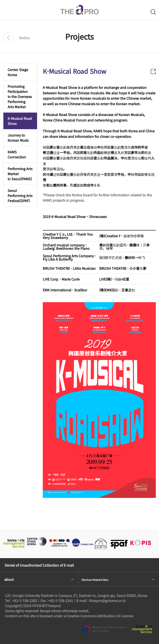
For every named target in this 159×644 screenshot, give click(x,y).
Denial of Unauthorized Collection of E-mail (39, 565)
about (9, 579)
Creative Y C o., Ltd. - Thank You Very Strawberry (68, 236)
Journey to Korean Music (18, 138)
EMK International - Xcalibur (65, 290)
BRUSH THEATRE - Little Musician (69, 268)
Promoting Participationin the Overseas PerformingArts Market (20, 96)
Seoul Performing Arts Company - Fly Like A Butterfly (69, 257)
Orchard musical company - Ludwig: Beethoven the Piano (66, 247)
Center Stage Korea (18, 72)
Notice (24, 38)
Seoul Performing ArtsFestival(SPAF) (20, 196)
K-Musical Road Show (20, 121)
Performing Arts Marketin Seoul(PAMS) (20, 174)
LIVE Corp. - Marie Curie (61, 279)
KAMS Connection (17, 154)
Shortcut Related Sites (95, 580)
